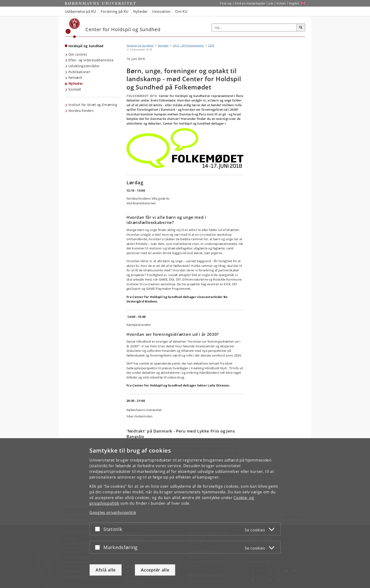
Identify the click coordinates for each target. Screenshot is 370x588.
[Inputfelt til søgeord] (254, 27)
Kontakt (75, 89)
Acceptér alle (155, 570)
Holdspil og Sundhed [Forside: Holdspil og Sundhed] (86, 46)
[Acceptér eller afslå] (99, 529)
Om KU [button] (181, 11)
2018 (211, 45)
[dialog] (185, 513)
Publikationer (79, 72)
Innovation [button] (161, 11)
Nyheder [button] (140, 11)
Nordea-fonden (81, 111)
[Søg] (301, 28)
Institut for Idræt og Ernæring (93, 105)
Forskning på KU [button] (115, 11)
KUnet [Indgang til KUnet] (281, 3)
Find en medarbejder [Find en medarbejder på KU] (250, 3)
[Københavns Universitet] (73, 28)
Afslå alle (106, 570)
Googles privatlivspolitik (113, 512)
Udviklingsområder (84, 66)
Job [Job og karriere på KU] (271, 3)
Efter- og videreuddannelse (91, 60)
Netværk (75, 78)
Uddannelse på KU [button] (80, 11)
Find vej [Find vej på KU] (226, 3)
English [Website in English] (294, 3)
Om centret (78, 54)
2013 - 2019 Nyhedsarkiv (189, 45)
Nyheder (76, 83)
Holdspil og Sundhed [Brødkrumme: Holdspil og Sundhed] (140, 45)
